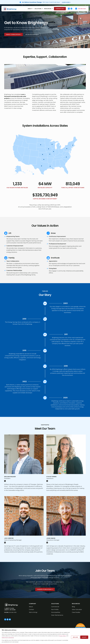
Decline (75, 637)
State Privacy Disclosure (8, 638)
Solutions (39, 9)
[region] (45, 636)
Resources (48, 9)
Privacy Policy (63, 636)
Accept (84, 637)
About (30, 9)
